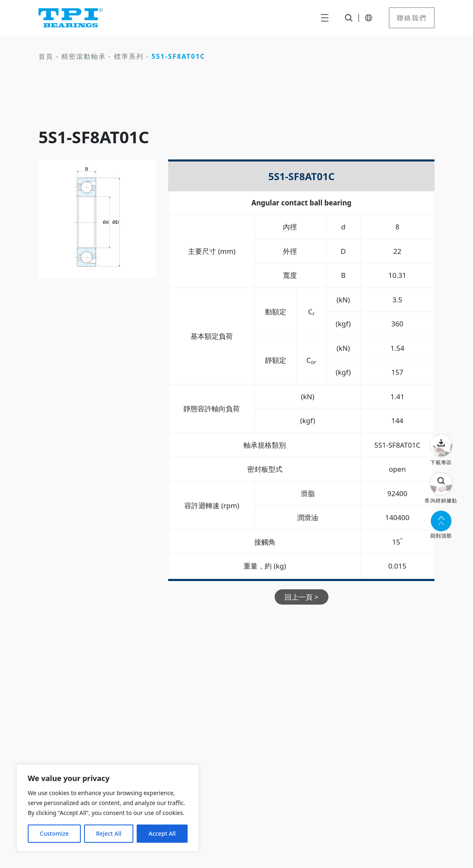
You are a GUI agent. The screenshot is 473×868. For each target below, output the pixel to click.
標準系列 (129, 56)
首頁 (46, 56)
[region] (108, 808)
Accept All (162, 833)
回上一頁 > (302, 597)
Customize (54, 833)
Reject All (109, 833)
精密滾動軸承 (84, 56)
